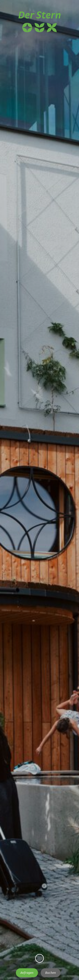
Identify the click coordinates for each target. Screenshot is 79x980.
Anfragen (27, 973)
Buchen (51, 973)
